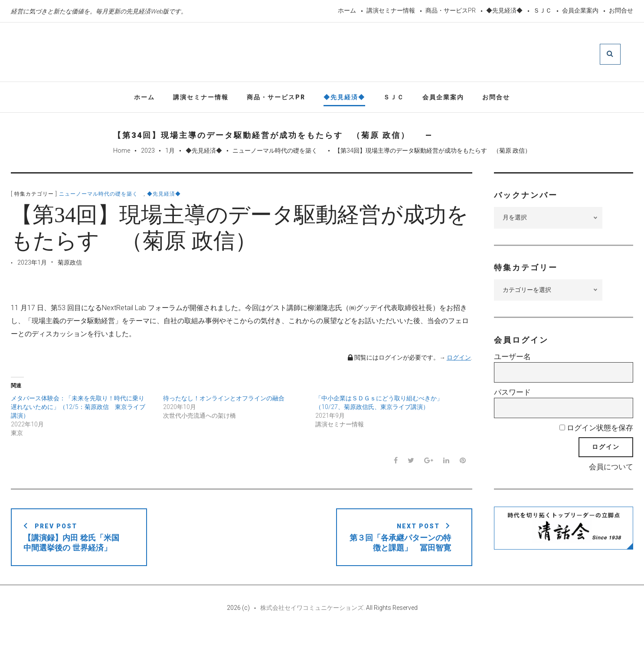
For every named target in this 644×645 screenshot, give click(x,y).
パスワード (512, 394)
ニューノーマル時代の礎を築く (278, 153)
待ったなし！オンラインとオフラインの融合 (224, 400)
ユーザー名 (512, 359)
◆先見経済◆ (504, 10)
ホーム (347, 10)
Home (122, 153)
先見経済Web (307, 54)
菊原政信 (70, 265)
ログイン (459, 360)
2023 (148, 153)
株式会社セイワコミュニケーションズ (312, 620)
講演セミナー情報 (391, 10)
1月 (170, 153)
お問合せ (621, 10)
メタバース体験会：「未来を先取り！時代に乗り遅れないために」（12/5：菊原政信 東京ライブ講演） (78, 409)
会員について (611, 469)
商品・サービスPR (451, 10)
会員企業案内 (580, 10)
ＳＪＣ (543, 10)
